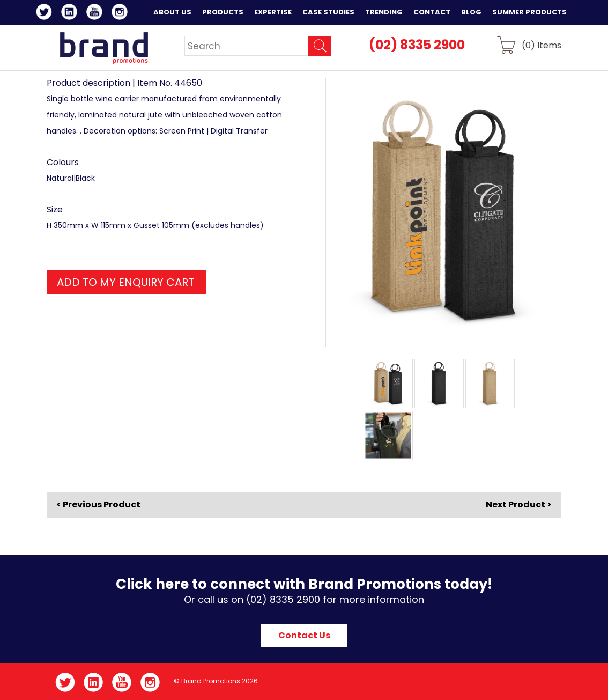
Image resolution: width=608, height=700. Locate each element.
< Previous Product (98, 505)
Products (223, 12)
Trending (384, 12)
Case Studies (328, 12)
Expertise (273, 12)
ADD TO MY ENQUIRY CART (125, 282)
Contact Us (304, 635)
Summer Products (529, 12)
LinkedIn (71, 13)
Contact (432, 12)
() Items (542, 45)
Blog (471, 12)
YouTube (96, 13)
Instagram (121, 13)
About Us (172, 12)
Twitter (46, 13)
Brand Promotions (104, 48)
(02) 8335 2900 (417, 45)
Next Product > (519, 504)
